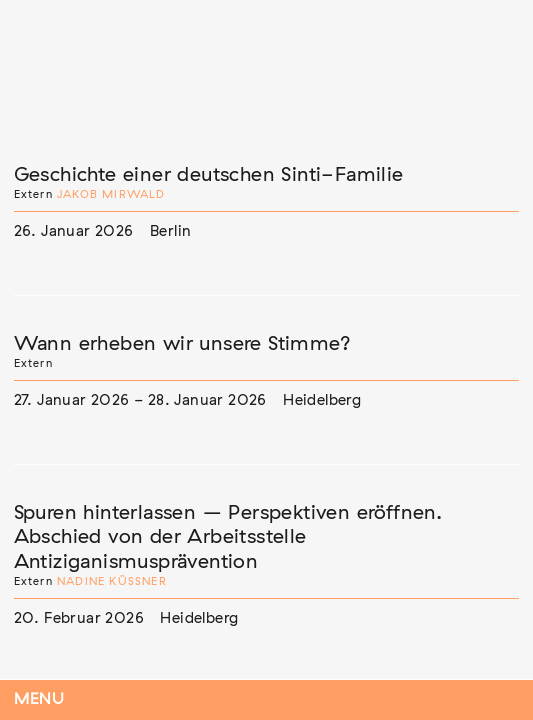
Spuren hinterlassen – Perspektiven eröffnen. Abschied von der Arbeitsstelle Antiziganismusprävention (228, 537)
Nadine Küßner (112, 581)
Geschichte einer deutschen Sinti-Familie (209, 175)
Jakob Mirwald (111, 194)
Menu (39, 699)
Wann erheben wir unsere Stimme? (182, 344)
